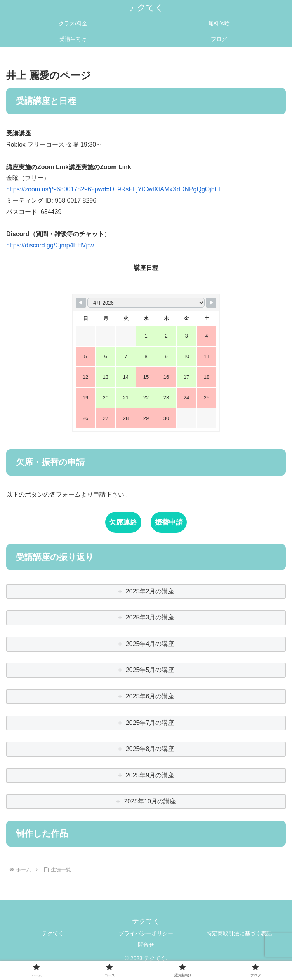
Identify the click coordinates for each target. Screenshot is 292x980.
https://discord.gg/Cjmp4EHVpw (50, 245)
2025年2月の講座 (150, 591)
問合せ (146, 945)
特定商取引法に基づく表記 (239, 933)
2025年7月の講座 (150, 723)
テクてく (53, 933)
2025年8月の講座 (150, 749)
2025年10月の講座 (150, 801)
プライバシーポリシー (146, 933)
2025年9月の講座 (150, 775)
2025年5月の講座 (150, 670)
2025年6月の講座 (150, 696)
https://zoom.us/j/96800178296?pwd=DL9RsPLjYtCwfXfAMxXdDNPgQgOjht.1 (114, 189)
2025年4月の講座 (150, 644)
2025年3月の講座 (150, 617)
